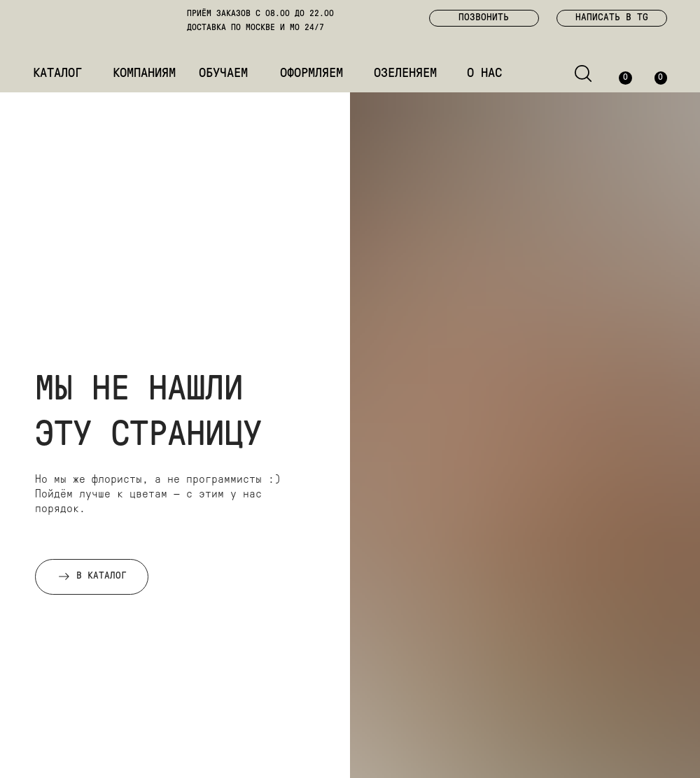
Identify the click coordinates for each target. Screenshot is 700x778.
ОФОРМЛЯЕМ (311, 74)
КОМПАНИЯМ (144, 74)
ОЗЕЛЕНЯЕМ (405, 74)
